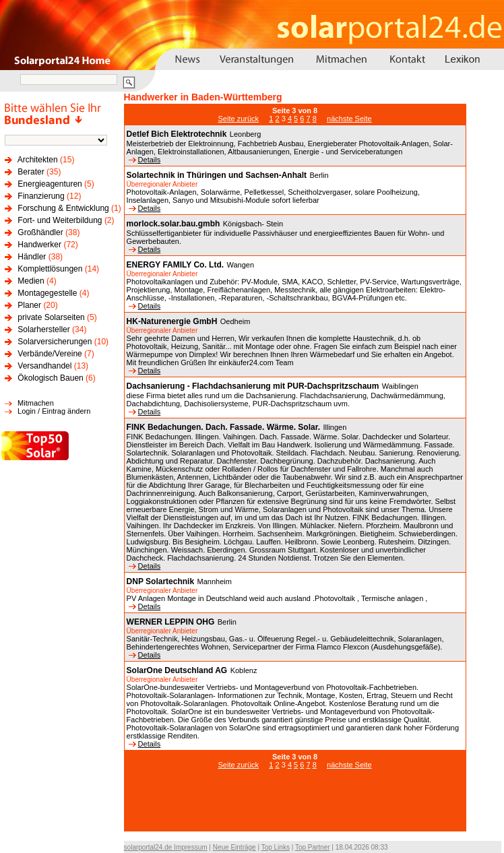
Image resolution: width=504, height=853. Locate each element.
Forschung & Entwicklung (63, 208)
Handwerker (39, 245)
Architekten (38, 160)
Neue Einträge (234, 847)
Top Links (276, 847)
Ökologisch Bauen (50, 378)
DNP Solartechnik (160, 581)
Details (145, 160)
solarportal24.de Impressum (166, 847)
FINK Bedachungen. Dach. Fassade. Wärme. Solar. (223, 427)
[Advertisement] (295, 807)
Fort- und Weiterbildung (60, 220)
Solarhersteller (43, 329)
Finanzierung (41, 196)
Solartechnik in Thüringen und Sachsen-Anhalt (217, 175)
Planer (29, 305)
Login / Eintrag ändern (54, 411)
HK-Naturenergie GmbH (172, 321)
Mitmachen (36, 403)
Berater (31, 172)
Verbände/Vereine (50, 354)
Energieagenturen (50, 184)
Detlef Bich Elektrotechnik (177, 134)
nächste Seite (349, 119)
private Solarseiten (51, 317)
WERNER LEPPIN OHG (171, 622)
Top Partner (313, 847)
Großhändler (40, 232)
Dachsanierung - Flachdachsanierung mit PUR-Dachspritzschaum (253, 386)
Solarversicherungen (55, 342)
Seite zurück (239, 119)
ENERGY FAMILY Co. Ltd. (175, 265)
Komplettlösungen (50, 269)
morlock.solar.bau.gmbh (174, 224)
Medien (31, 281)
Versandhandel (44, 366)
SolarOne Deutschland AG (177, 670)
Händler (32, 257)
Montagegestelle (47, 293)
